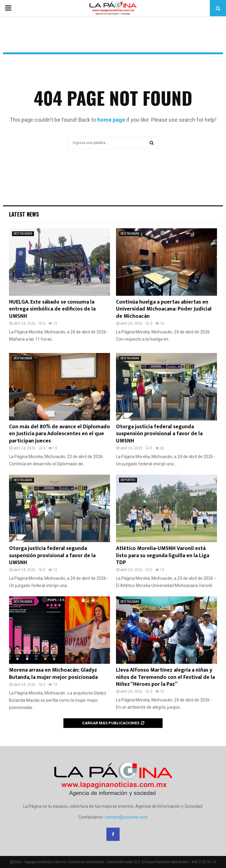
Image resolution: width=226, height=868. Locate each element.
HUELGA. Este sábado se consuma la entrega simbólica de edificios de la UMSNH (52, 309)
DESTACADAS (23, 234)
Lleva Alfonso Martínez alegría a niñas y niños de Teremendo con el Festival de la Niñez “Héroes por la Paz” (165, 677)
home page (111, 120)
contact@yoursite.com (126, 817)
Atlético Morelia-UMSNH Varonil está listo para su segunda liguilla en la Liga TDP (163, 556)
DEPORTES (128, 480)
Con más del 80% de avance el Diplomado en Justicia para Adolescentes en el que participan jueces (60, 434)
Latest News (24, 214)
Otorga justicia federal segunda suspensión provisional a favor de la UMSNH (159, 434)
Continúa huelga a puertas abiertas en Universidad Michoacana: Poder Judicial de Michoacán (164, 309)
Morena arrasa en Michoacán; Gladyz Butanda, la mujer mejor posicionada (53, 674)
